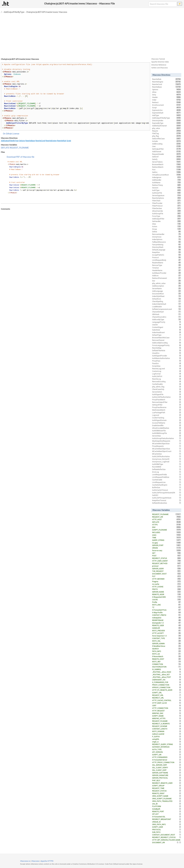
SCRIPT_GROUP (167, 786)
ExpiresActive (167, 110)
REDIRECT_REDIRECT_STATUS (167, 837)
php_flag (167, 136)
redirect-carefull (167, 734)
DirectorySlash (167, 247)
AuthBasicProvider (167, 273)
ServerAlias (167, 436)
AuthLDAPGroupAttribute (167, 498)
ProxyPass (167, 361)
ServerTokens (167, 162)
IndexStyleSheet (167, 296)
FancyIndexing (167, 244)
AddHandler (167, 180)
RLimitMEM (167, 467)
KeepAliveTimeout (167, 500)
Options (22, 141)
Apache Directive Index (160, 62)
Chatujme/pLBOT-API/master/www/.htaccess (47, 12)
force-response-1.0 (167, 636)
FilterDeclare (167, 208)
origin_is (167, 742)
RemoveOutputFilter (167, 402)
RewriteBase (30, 141)
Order (167, 100)
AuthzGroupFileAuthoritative (167, 438)
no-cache (167, 584)
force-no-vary (167, 550)
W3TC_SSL (167, 641)
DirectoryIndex (167, 120)
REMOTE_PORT (167, 811)
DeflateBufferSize (167, 469)
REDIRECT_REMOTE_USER (167, 783)
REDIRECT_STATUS (167, 558)
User (167, 146)
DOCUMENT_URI (166, 842)
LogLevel (167, 415)
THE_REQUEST (167, 571)
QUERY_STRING (167, 540)
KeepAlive (167, 252)
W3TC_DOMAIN (167, 731)
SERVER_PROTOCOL (167, 778)
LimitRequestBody (167, 260)
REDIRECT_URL (167, 698)
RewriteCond (40, 141)
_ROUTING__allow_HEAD (167, 672)
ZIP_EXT (167, 814)
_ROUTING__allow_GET (167, 674)
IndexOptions (167, 239)
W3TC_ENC (167, 605)
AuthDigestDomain (167, 420)
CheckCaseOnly (167, 389)
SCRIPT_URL (167, 693)
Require (167, 131)
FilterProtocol (167, 206)
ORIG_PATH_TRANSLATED (167, 801)
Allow (167, 92)
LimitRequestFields (167, 474)
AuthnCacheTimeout (167, 490)
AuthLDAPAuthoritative (167, 456)
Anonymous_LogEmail (167, 462)
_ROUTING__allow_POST (167, 677)
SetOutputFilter (167, 149)
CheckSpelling (167, 301)
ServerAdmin (167, 392)
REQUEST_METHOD (167, 563)
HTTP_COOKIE (167, 587)
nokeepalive (167, 618)
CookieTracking (167, 418)
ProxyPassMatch (167, 400)
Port (167, 170)
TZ (167, 607)
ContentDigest (167, 327)
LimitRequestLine (167, 482)
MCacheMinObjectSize (167, 443)
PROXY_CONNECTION (167, 685)
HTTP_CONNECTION (167, 708)
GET (167, 553)
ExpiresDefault (167, 113)
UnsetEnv (167, 353)
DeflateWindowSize (167, 503)
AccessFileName (167, 423)
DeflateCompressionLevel (167, 309)
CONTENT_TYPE (167, 638)
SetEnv (167, 172)
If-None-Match (167, 656)
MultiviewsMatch (167, 410)
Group (167, 229)
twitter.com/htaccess (160, 68)
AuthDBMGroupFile (167, 433)
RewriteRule (62, 141)
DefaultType (167, 335)
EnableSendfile (167, 425)
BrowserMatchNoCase (167, 338)
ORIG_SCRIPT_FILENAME (167, 799)
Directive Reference (159, 65)
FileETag (167, 133)
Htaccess (35, 861)
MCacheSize (167, 454)
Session (167, 188)
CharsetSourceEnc (167, 317)
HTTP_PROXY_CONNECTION (167, 762)
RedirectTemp (167, 185)
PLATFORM (167, 806)
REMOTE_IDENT (167, 793)
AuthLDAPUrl (167, 376)
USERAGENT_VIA (167, 680)
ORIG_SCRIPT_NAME (167, 796)
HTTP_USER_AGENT (167, 561)
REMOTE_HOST (167, 659)
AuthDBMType (167, 464)
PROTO (167, 589)
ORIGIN (167, 548)
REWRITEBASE (167, 620)
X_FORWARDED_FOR (167, 682)
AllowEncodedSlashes (167, 428)
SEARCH (167, 649)
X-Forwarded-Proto (167, 610)
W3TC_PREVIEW (167, 631)
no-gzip (167, 543)
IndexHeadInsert (167, 332)
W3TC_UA (167, 654)
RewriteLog (167, 379)
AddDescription (167, 286)
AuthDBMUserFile (167, 431)
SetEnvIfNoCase (167, 139)
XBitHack (167, 314)
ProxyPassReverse (167, 407)
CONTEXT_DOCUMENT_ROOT (167, 835)
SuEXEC (167, 495)
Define (167, 232)
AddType (167, 115)
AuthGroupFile (167, 213)
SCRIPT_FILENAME (167, 530)
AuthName (167, 182)
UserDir (167, 325)
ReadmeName (167, 263)
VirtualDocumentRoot (167, 175)
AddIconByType (167, 319)
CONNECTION (167, 664)
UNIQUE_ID (167, 822)
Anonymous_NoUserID (167, 459)
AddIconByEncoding (167, 343)
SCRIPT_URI (167, 755)
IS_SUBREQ (167, 669)
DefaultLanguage (167, 250)
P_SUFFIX (167, 736)
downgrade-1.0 (167, 623)
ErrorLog (167, 472)
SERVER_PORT (167, 545)
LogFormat (167, 374)
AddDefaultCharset (167, 126)
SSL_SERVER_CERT (167, 765)
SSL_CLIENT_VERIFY (167, 768)
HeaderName (167, 270)
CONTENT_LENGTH (167, 729)
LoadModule (167, 307)
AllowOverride (167, 211)
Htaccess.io (25, 861)
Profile (167, 602)
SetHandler (167, 221)
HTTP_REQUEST (167, 711)
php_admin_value (167, 283)
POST (167, 556)
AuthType (167, 190)
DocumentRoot (167, 294)
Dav (167, 281)
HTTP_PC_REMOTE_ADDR (167, 690)
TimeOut (167, 268)
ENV (167, 527)
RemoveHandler (167, 234)
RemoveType (167, 265)
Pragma (167, 581)
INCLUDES (167, 532)
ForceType (167, 216)
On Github (7, 134)
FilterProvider (167, 203)
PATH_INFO (167, 651)
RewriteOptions (167, 198)
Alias (167, 224)
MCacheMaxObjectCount (167, 451)
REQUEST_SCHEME (167, 726)
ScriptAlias (167, 366)
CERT (167, 705)
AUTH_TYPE (167, 749)
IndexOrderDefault (167, 304)
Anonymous (167, 237)
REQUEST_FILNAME (167, 721)
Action (167, 226)
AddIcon (167, 276)
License (16, 134)
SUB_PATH (167, 832)
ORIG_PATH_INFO (167, 824)
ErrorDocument (167, 105)
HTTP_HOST (167, 519)
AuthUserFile (167, 193)
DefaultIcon (167, 299)
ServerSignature (167, 195)
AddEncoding (167, 144)
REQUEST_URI (167, 517)
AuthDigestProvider (167, 356)
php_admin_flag (167, 387)
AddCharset (167, 151)
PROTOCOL (167, 830)
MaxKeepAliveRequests (167, 441)
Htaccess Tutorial (158, 59)
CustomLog (167, 371)
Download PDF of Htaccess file (20, 157)
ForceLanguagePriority (167, 345)
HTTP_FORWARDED (167, 757)
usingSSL (167, 739)
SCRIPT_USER (167, 827)
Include (167, 141)
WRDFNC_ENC (167, 713)
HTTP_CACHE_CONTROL (167, 700)
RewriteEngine (51, 141)
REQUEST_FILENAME (19, 148)
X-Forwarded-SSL (167, 817)
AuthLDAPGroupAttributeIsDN (167, 493)
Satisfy (167, 159)
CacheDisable (167, 384)
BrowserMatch (167, 164)
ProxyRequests (167, 446)
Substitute (167, 330)
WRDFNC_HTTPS (167, 718)
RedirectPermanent (167, 278)
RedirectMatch (167, 167)
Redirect (167, 102)
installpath (167, 809)
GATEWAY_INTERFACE (167, 747)
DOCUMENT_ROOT (167, 574)
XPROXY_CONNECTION (167, 687)
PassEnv (167, 363)
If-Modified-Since (167, 646)
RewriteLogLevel (167, 369)
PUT (167, 576)
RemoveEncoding (167, 381)
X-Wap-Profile (167, 612)
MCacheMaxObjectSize (167, 449)
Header (167, 97)
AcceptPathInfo (167, 255)
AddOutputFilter (167, 219)
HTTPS (167, 525)
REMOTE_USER (167, 625)
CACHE (167, 600)
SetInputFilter (167, 405)
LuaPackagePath (167, 412)
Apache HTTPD (47, 861)
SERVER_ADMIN (167, 643)
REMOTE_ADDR (167, 594)
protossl (167, 566)
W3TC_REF (167, 662)
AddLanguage (167, 291)
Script (69, 141)
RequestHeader (167, 154)
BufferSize (167, 487)
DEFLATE (5, 148)
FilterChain (167, 201)
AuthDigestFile (167, 394)
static (167, 535)
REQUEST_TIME (167, 788)
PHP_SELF (167, 780)
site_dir (167, 804)
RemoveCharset (167, 340)
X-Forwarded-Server (167, 760)
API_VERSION (167, 752)
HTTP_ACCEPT (167, 633)
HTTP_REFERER (167, 579)
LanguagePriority (167, 322)
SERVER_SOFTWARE (167, 773)
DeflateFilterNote (167, 350)
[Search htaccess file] (163, 4)
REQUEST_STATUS (167, 791)
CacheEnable (167, 480)
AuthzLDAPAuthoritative (167, 397)
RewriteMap (167, 348)
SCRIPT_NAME (167, 716)
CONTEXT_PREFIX (167, 615)
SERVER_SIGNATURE (167, 775)
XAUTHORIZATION (167, 667)
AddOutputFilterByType (14, 12)
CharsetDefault (167, 312)
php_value (167, 128)
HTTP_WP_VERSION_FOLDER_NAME (167, 840)
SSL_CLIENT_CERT (167, 770)
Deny (167, 95)
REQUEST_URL (167, 695)
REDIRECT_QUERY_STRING (167, 744)
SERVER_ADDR (167, 569)
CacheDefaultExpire (167, 485)
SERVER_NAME (167, 592)
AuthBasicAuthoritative (167, 358)
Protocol (167, 257)
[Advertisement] (92, 34)
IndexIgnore (167, 177)
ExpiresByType (167, 123)
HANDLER (167, 628)
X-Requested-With (167, 597)
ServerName (167, 288)
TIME (167, 538)
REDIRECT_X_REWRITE (167, 724)
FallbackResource (167, 242)
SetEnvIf (167, 157)
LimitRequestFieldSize (167, 477)
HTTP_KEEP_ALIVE (167, 703)
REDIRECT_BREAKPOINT (167, 819)
